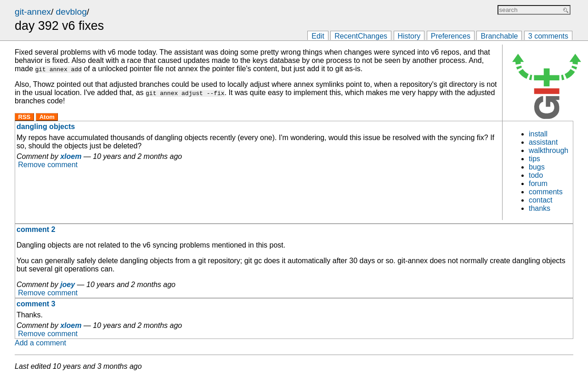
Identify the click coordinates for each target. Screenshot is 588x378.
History (409, 36)
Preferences (451, 36)
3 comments (548, 36)
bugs (537, 167)
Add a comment (40, 343)
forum (538, 183)
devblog (71, 12)
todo (536, 175)
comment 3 (36, 304)
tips (534, 159)
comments (546, 192)
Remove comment (48, 165)
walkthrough (548, 150)
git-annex (33, 12)
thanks (540, 208)
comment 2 (36, 229)
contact (541, 200)
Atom (47, 117)
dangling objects (46, 127)
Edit (318, 36)
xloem (71, 156)
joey (68, 285)
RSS (25, 117)
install (538, 134)
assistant (543, 142)
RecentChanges (361, 36)
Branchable (499, 36)
